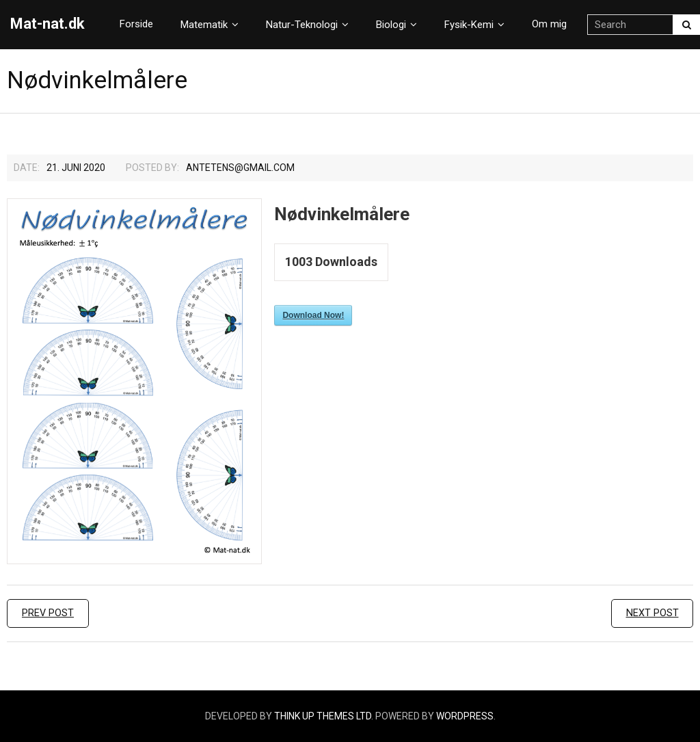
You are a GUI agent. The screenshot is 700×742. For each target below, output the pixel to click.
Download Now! (313, 315)
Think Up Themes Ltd (323, 716)
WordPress (465, 716)
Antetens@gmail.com (240, 168)
